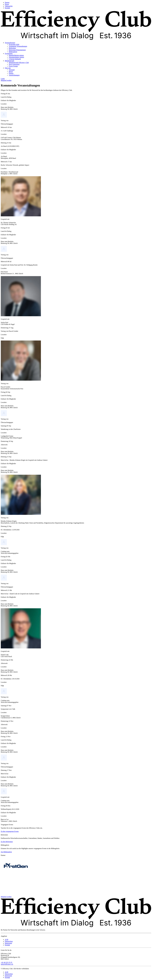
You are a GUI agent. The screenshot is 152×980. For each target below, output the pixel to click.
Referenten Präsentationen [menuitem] (17, 50)
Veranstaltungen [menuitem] (10, 43)
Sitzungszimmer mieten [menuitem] (16, 57)
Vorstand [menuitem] (12, 70)
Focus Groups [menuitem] (13, 66)
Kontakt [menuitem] (7, 8)
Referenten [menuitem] (12, 48)
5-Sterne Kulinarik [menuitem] (15, 59)
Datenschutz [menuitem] (9, 941)
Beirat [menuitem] (11, 72)
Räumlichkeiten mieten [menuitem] (16, 55)
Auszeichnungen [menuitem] (14, 75)
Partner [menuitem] (7, 2)
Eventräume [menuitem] (9, 54)
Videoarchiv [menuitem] (9, 6)
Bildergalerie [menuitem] (13, 52)
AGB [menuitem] (7, 940)
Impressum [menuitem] (8, 943)
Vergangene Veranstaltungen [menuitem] (18, 46)
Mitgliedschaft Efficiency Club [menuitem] (19, 63)
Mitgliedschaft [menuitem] (9, 61)
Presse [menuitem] (7, 4)
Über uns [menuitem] (8, 68)
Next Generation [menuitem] (14, 64)
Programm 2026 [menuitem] (14, 44)
